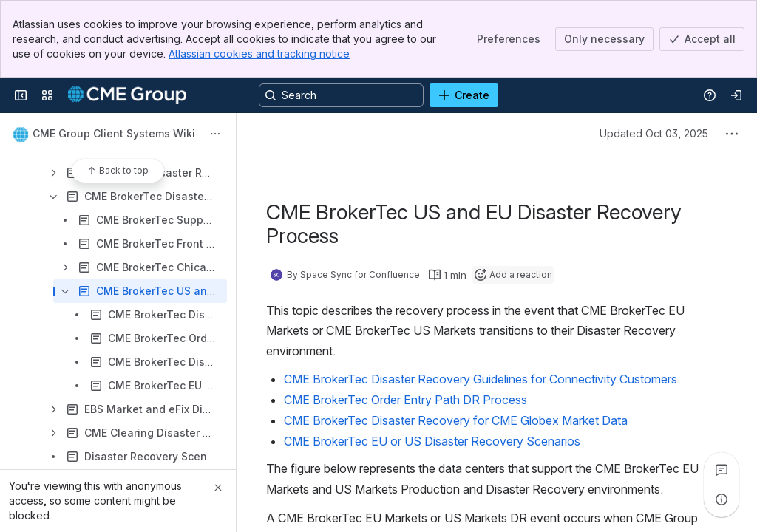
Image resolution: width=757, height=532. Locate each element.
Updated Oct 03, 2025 (654, 133)
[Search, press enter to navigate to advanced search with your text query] (341, 95)
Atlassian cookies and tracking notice (259, 54)
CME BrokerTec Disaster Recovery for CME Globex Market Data (456, 420)
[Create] (464, 95)
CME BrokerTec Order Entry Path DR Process (405, 400)
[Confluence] (127, 95)
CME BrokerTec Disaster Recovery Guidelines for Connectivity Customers (481, 379)
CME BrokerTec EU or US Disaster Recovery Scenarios (432, 441)
